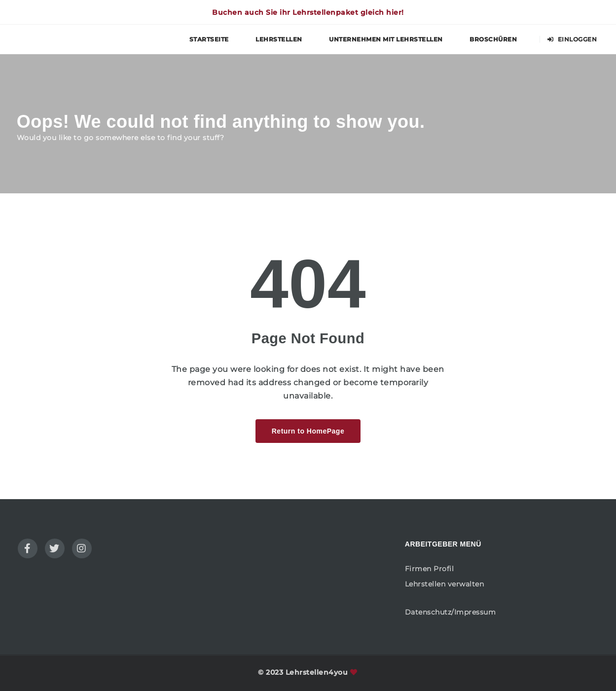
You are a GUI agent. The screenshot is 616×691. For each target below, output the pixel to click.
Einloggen (572, 39)
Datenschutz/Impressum (451, 612)
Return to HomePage (308, 431)
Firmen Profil (430, 569)
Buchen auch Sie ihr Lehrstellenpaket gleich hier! (308, 12)
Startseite (209, 39)
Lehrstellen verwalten (445, 584)
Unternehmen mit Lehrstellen (386, 39)
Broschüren (493, 39)
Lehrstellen (279, 39)
